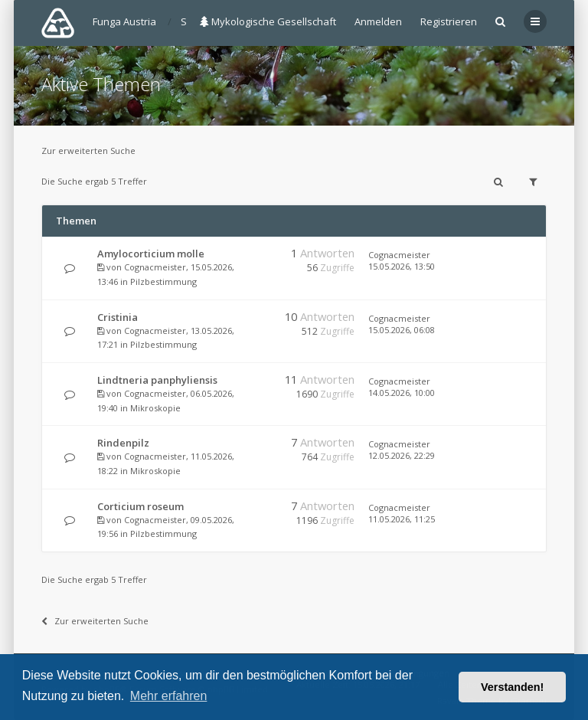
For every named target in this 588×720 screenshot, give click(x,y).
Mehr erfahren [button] (169, 696)
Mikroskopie (155, 408)
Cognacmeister (155, 267)
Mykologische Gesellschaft (268, 21)
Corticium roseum (140, 506)
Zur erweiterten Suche (88, 151)
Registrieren (449, 21)
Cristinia (118, 317)
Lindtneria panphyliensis (157, 380)
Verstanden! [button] (512, 687)
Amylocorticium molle (151, 254)
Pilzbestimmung (163, 281)
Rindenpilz (123, 443)
